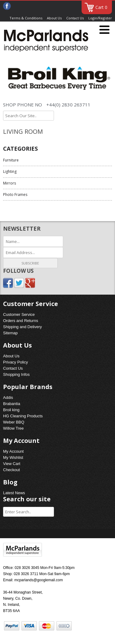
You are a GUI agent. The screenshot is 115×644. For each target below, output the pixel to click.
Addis (8, 398)
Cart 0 (101, 7)
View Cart (12, 464)
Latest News (14, 493)
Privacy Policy (15, 362)
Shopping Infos (16, 374)
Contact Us (75, 18)
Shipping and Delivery (22, 327)
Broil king (11, 410)
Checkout (11, 470)
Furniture (11, 160)
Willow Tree (13, 428)
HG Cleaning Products (23, 416)
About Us (54, 18)
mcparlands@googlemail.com (39, 580)
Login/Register (100, 18)
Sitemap (10, 333)
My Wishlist (13, 457)
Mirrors (10, 183)
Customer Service (19, 314)
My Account (13, 451)
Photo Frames (15, 195)
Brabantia (12, 404)
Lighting (10, 171)
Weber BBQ (14, 422)
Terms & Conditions (26, 18)
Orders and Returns (21, 321)
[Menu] (104, 30)
